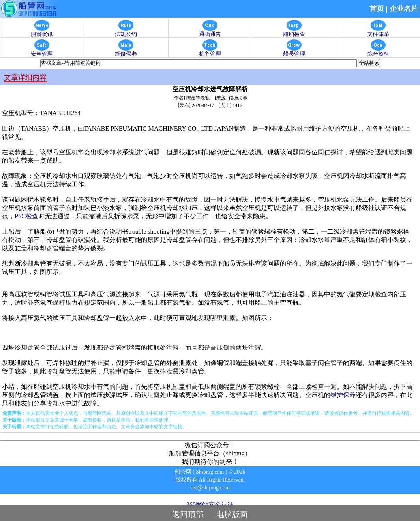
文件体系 (378, 32)
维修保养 (126, 52)
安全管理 (42, 52)
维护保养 (343, 395)
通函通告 (210, 32)
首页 (377, 9)
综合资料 (378, 52)
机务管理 (210, 52)
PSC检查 (26, 216)
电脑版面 (232, 514)
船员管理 (294, 52)
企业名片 (404, 9)
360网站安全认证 (210, 505)
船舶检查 (294, 32)
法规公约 (126, 32)
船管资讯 (42, 32)
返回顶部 (188, 514)
